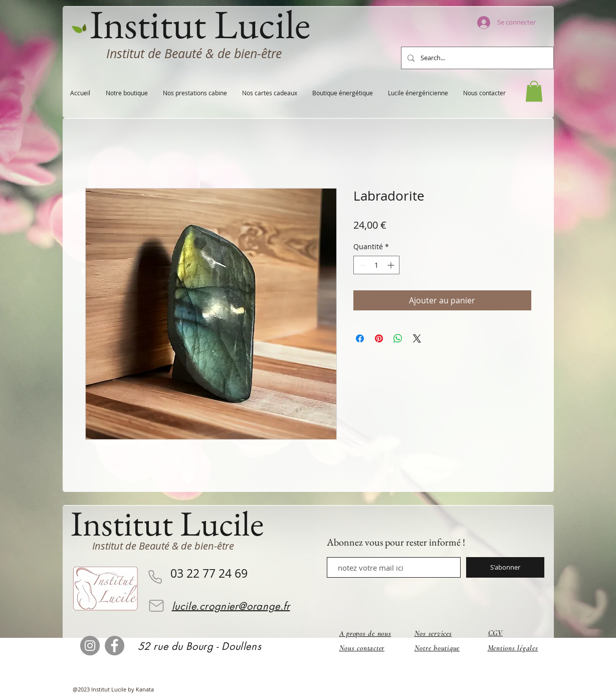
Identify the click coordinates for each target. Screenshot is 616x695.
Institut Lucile (167, 523)
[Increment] (392, 265)
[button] (534, 91)
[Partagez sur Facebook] (360, 338)
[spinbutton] (376, 265)
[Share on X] (417, 338)
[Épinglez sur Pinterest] (379, 338)
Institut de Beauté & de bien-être (194, 53)
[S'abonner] (505, 567)
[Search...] (476, 58)
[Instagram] (90, 646)
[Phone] (155, 577)
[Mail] (156, 606)
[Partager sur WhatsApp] (398, 338)
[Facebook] (115, 646)
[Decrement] (361, 265)
